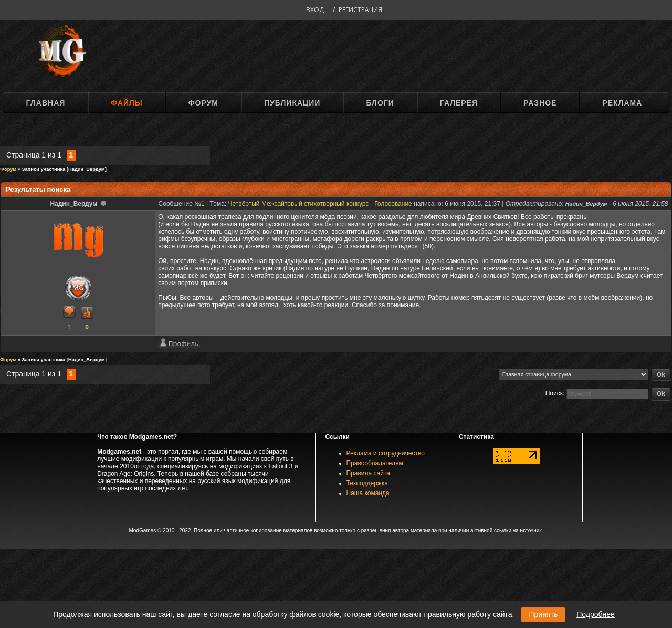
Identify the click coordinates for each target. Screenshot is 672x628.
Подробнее (596, 614)
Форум (203, 103)
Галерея (459, 103)
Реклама (622, 103)
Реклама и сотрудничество (386, 453)
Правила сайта (368, 473)
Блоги (380, 103)
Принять (543, 614)
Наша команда (368, 493)
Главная (45, 103)
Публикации (292, 103)
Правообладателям (375, 463)
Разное (540, 103)
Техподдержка (367, 483)
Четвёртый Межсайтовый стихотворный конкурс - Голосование (320, 204)
